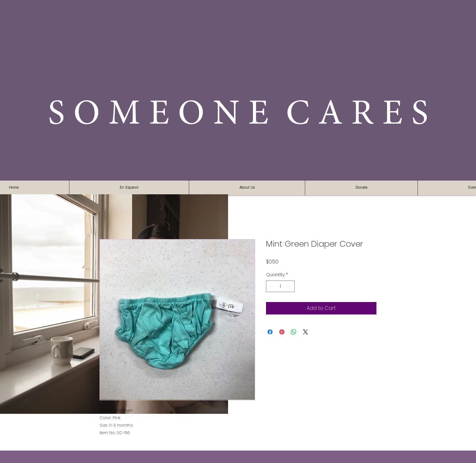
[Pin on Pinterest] (282, 332)
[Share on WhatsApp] (294, 332)
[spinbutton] (280, 286)
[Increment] (290, 286)
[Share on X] (306, 332)
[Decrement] (271, 286)
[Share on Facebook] (270, 332)
